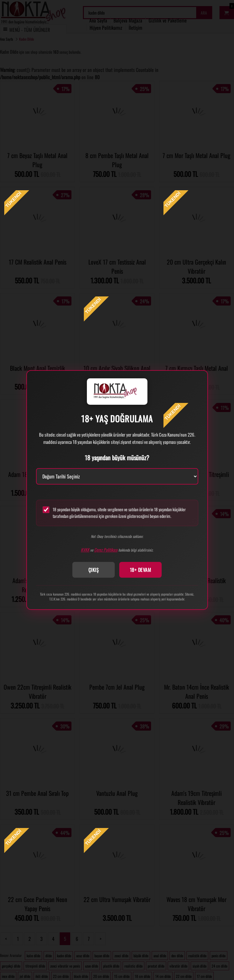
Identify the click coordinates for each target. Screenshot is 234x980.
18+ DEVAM (141, 570)
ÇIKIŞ (94, 570)
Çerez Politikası (106, 550)
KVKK (85, 550)
